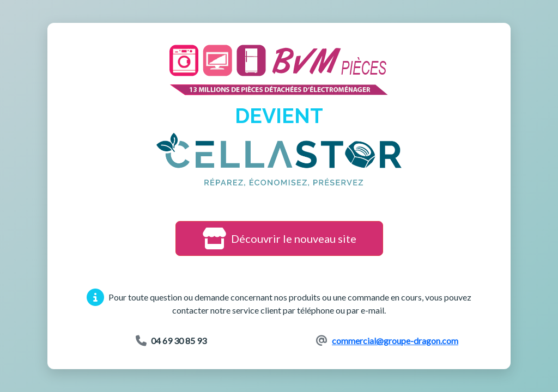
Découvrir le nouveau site (279, 238)
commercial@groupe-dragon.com (395, 341)
